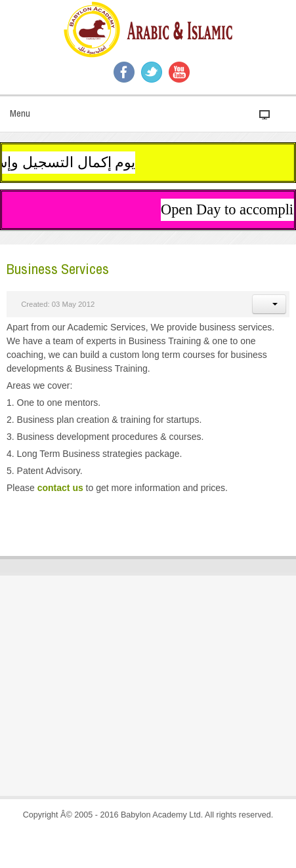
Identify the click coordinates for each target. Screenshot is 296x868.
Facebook (124, 72)
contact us (60, 488)
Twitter (152, 72)
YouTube (179, 72)
